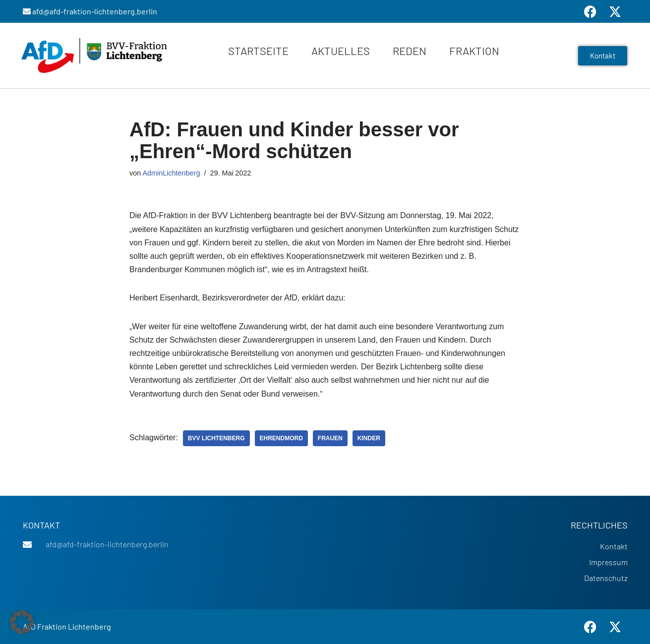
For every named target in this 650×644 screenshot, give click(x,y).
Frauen (330, 438)
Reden (410, 51)
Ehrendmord (281, 438)
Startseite (258, 51)
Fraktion (474, 51)
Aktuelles (341, 51)
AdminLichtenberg (171, 173)
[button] (22, 622)
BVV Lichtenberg (216, 438)
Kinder (369, 438)
